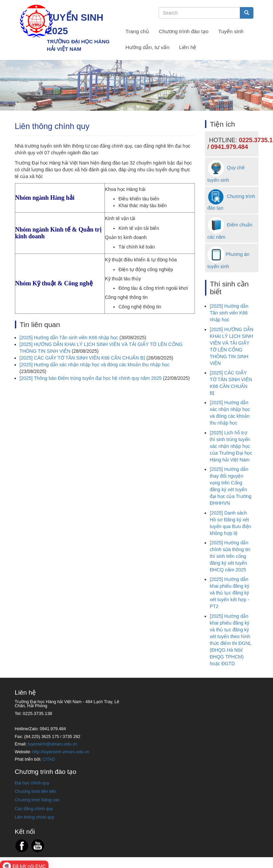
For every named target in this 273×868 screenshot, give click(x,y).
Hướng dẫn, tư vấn (147, 47)
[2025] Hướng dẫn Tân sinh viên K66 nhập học (69, 338)
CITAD (49, 759)
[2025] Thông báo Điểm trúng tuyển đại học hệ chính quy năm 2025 (91, 378)
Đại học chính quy (32, 783)
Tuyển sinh (231, 31)
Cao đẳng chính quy (34, 809)
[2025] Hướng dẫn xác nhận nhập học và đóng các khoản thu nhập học (95, 365)
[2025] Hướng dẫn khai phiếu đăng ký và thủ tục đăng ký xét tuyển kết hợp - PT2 (230, 593)
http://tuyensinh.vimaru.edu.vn (61, 752)
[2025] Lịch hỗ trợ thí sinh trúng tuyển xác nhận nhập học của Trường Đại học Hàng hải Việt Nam (231, 446)
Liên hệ (188, 47)
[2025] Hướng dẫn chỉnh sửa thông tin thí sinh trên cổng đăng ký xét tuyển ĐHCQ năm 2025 (230, 556)
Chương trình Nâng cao (37, 800)
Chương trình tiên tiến (36, 791)
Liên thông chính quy (35, 817)
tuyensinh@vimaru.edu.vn (52, 744)
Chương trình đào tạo (184, 31)
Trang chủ (137, 31)
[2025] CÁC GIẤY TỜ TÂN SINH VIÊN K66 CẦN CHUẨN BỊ (82, 358)
